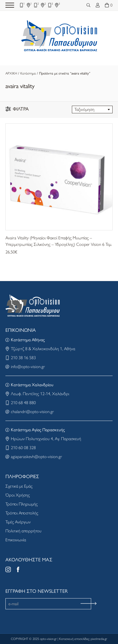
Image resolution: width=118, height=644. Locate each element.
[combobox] (92, 110)
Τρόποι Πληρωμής (22, 504)
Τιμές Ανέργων (18, 522)
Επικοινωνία (16, 540)
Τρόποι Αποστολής (22, 513)
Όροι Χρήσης (18, 495)
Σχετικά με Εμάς (19, 486)
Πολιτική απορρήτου (23, 531)
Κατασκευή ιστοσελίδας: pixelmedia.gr (83, 639)
